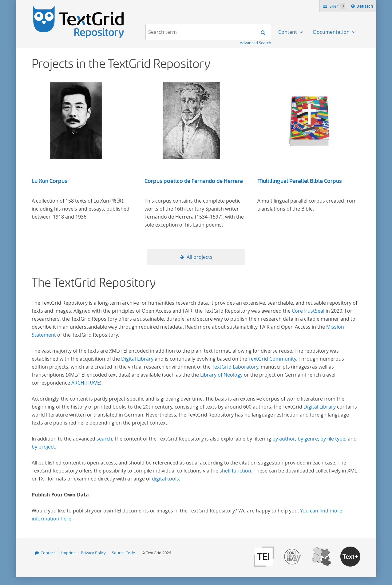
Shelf (337, 6)
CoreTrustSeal (308, 311)
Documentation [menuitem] (332, 32)
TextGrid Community (272, 359)
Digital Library (137, 359)
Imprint (68, 553)
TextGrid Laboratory (235, 367)
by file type (333, 439)
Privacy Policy (93, 553)
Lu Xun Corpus (49, 181)
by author (284, 439)
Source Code (123, 553)
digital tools (165, 479)
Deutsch (365, 7)
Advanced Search (255, 43)
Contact (48, 553)
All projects (200, 257)
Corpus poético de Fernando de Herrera (194, 181)
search (104, 439)
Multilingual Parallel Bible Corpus (300, 181)
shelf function (235, 471)
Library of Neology (221, 375)
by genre (308, 439)
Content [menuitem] (288, 32)
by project (43, 447)
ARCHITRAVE (86, 383)
